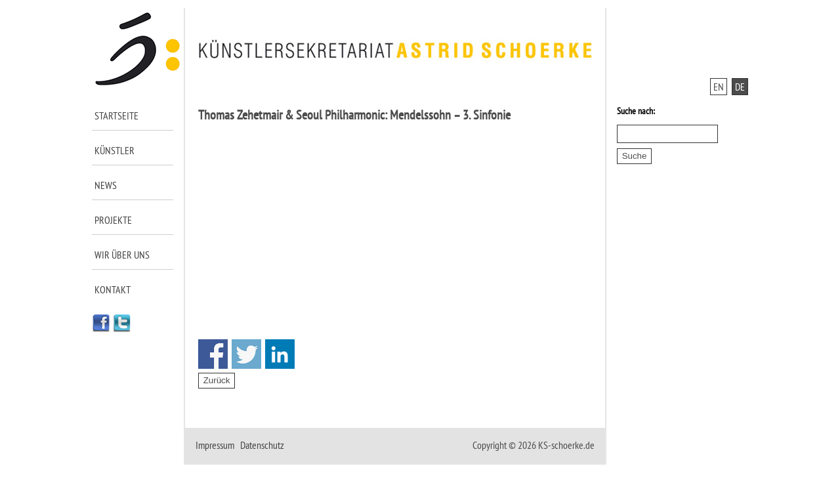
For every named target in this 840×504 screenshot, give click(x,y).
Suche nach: (636, 111)
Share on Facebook (213, 354)
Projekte (113, 220)
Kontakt (113, 289)
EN (719, 87)
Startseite (116, 115)
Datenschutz (262, 445)
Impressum (215, 445)
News (106, 185)
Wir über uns (122, 255)
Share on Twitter (246, 354)
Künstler (115, 150)
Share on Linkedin (280, 354)
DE (740, 87)
